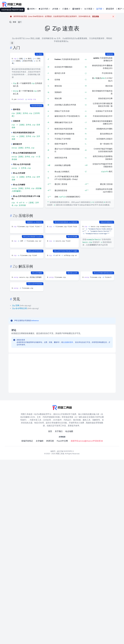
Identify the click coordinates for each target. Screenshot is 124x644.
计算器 (89, 9)
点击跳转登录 (68, 342)
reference (35, 321)
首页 (50, 431)
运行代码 (44, 9)
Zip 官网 (16, 306)
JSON (32, 9)
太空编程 (40, 441)
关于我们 (59, 431)
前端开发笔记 (27, 441)
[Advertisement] (54, 373)
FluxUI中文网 (62, 441)
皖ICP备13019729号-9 (65, 451)
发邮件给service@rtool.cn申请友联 (87, 441)
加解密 (77, 9)
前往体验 (96, 16)
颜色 (66, 9)
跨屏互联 (50, 441)
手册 (100, 9)
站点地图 (69, 431)
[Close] (113, 16)
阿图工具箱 (60, 454)
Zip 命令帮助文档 (20, 308)
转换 (56, 9)
